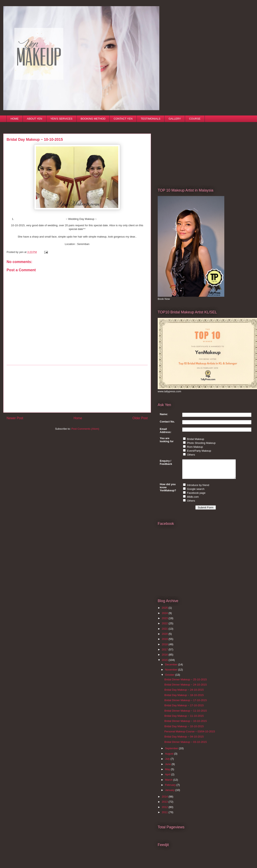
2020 (165, 638)
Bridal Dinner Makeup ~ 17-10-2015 (185, 704)
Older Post (140, 418)
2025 (165, 611)
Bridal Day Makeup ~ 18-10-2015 (184, 699)
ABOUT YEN (35, 119)
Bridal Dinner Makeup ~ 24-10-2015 (185, 688)
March (169, 783)
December (172, 668)
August (170, 757)
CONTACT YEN (123, 119)
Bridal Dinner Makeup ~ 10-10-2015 (185, 725)
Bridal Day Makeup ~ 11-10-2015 (184, 720)
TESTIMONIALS (151, 119)
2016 (165, 658)
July (168, 762)
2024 (165, 617)
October (170, 678)
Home (78, 418)
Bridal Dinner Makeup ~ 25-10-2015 (185, 683)
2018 (165, 648)
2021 (165, 632)
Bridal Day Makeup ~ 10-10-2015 (184, 730)
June (168, 768)
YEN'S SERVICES (61, 119)
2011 (165, 816)
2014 (165, 800)
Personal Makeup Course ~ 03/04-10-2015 (190, 735)
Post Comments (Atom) (85, 429)
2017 (165, 653)
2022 (165, 627)
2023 (165, 622)
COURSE (195, 119)
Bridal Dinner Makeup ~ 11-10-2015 (185, 714)
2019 (165, 643)
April (168, 778)
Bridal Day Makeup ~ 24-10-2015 (184, 693)
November (172, 673)
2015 (165, 664)
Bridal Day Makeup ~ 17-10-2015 (184, 709)
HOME (15, 119)
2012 (165, 811)
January (170, 794)
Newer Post (15, 418)
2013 (165, 805)
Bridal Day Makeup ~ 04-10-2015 (184, 740)
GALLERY (175, 119)
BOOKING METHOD (93, 119)
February (171, 789)
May (168, 773)
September (172, 752)
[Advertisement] (77, 389)
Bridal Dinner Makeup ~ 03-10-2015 (185, 746)
